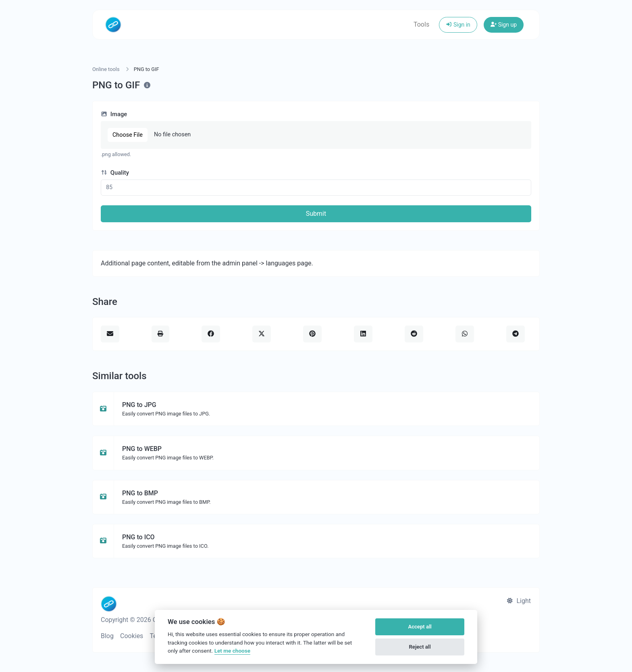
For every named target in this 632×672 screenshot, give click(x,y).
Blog (107, 636)
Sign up (504, 25)
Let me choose (232, 651)
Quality (115, 173)
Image (114, 114)
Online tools (106, 69)
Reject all (420, 647)
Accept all (420, 627)
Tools (421, 24)
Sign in (458, 25)
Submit (316, 214)
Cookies (132, 636)
